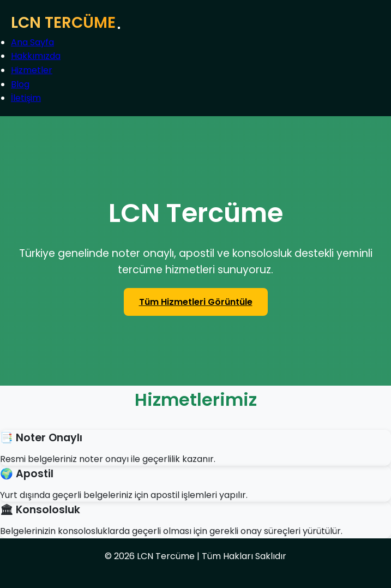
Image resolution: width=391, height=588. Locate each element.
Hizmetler (32, 70)
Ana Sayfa (32, 42)
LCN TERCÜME (63, 23)
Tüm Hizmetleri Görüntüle (196, 302)
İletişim (26, 98)
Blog (20, 84)
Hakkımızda (36, 56)
